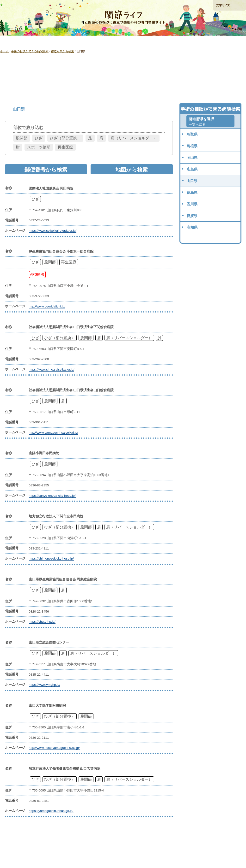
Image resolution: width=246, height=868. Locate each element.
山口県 (192, 181)
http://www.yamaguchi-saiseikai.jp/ (54, 433)
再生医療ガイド (172, 42)
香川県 (192, 204)
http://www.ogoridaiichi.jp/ (47, 306)
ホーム (4, 51)
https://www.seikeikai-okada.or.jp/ (53, 231)
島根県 (192, 146)
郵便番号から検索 (123, 90)
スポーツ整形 (39, 147)
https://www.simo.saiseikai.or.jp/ (52, 369)
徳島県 (192, 192)
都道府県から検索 (62, 51)
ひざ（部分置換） (65, 138)
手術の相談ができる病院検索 (229, 31)
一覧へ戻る (197, 125)
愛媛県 (192, 216)
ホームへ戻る (15, 5)
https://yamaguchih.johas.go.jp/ (51, 811)
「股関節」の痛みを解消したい (74, 42)
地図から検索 (202, 90)
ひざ (39, 138)
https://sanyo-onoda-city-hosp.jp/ (52, 496)
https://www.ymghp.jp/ (45, 685)
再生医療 (65, 147)
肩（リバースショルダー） (134, 138)
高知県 (192, 227)
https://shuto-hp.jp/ (42, 622)
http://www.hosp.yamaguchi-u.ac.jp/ (54, 748)
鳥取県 (192, 134)
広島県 (192, 169)
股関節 (22, 138)
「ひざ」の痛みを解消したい (25, 42)
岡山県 (192, 157)
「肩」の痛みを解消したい (123, 42)
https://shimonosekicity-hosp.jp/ (51, 558)
